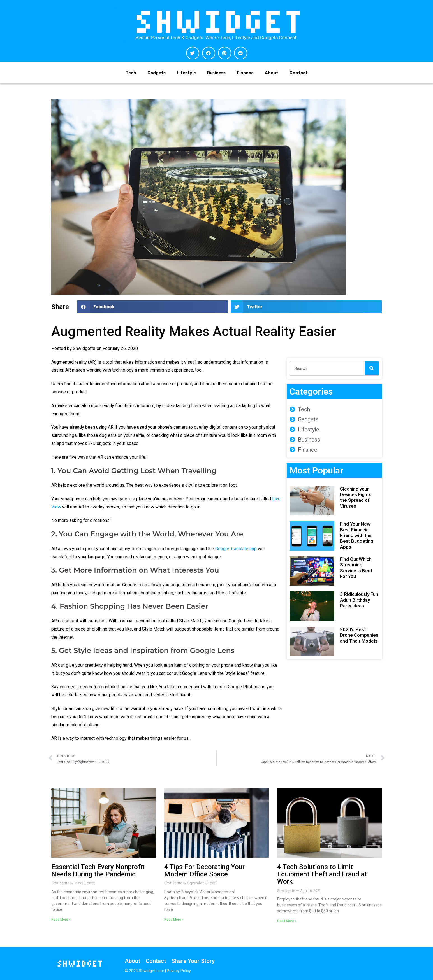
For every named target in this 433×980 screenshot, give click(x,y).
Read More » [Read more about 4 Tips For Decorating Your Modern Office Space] (174, 920)
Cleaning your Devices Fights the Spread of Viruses (356, 497)
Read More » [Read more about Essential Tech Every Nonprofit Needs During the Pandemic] (61, 920)
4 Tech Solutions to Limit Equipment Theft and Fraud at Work (322, 874)
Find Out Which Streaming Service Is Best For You (356, 568)
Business (216, 73)
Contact (299, 73)
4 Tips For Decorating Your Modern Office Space (204, 871)
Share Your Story (193, 961)
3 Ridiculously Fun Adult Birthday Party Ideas (359, 600)
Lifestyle (186, 73)
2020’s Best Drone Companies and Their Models (359, 635)
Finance (245, 73)
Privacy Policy (179, 971)
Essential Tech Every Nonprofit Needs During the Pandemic (98, 871)
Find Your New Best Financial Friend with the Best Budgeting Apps (357, 535)
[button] (193, 53)
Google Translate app (236, 549)
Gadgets (157, 73)
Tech (131, 73)
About (272, 73)
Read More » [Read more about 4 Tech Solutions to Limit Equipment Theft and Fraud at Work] (287, 921)
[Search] (372, 368)
